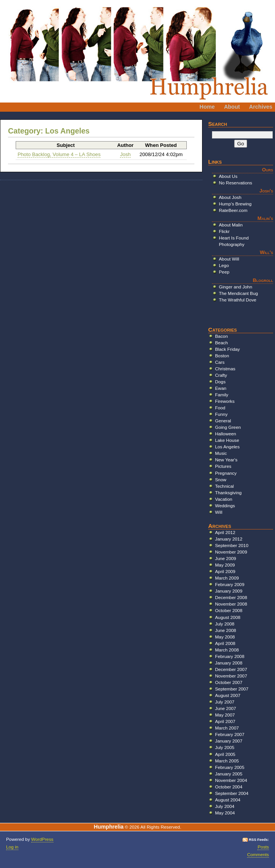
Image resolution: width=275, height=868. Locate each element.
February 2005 (230, 767)
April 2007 (225, 721)
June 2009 (226, 559)
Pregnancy (226, 473)
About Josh (230, 197)
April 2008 (225, 643)
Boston (222, 356)
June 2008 (226, 630)
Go (241, 144)
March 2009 (227, 578)
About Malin (231, 225)
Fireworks (225, 401)
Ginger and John (235, 287)
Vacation (224, 499)
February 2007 (230, 734)
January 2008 (229, 663)
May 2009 (225, 565)
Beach (221, 343)
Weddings (225, 506)
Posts (263, 847)
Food (220, 408)
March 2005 (227, 761)
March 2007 (227, 728)
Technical (224, 486)
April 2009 (225, 572)
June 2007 (226, 708)
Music (221, 453)
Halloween (226, 434)
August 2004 (228, 800)
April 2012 (225, 533)
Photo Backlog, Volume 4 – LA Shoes (59, 154)
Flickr (224, 231)
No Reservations (235, 183)
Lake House (227, 440)
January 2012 (229, 539)
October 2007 (229, 682)
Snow (221, 480)
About (232, 107)
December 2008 (231, 598)
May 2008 (225, 637)
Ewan (221, 388)
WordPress (42, 839)
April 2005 (225, 754)
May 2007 (225, 715)
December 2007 (231, 669)
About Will (229, 259)
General (223, 421)
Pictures (223, 466)
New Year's (226, 460)
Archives (261, 107)
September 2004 (232, 793)
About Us (228, 176)
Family (222, 395)
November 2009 (231, 552)
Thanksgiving (228, 493)
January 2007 (229, 741)
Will (219, 512)
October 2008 (229, 611)
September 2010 (232, 546)
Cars (220, 362)
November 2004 (231, 780)
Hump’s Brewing (235, 204)
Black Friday (227, 349)
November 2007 (231, 676)
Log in (12, 847)
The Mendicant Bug (238, 293)
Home (207, 107)
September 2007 (232, 689)
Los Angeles (227, 447)
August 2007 (228, 695)
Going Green (228, 427)
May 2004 (225, 813)
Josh (125, 154)
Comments (258, 855)
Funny (221, 414)
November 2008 (231, 604)
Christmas (225, 369)
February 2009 (230, 585)
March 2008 (227, 650)
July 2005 (225, 747)
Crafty (221, 375)
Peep (224, 272)
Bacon (221, 336)
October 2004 (229, 787)
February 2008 (230, 656)
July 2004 (225, 806)
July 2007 (225, 702)
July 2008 (225, 624)
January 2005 (229, 774)
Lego (224, 265)
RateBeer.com (233, 210)
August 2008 (228, 617)
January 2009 (229, 591)
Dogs (220, 382)
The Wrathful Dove (238, 300)
